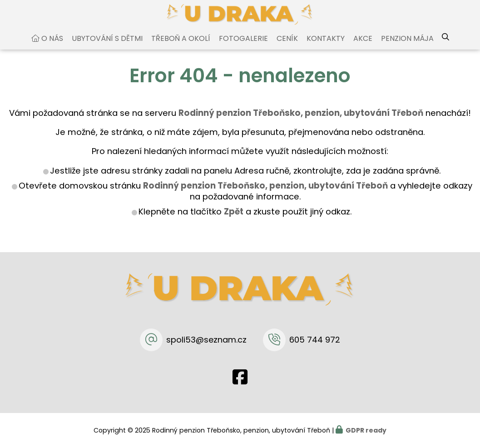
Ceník (287, 47)
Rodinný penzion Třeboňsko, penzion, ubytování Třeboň (265, 194)
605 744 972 (315, 340)
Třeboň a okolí (181, 47)
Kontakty (326, 47)
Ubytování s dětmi (107, 47)
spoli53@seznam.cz (206, 340)
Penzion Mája (407, 47)
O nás (52, 47)
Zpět (234, 220)
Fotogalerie (243, 47)
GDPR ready (366, 430)
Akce (363, 47)
